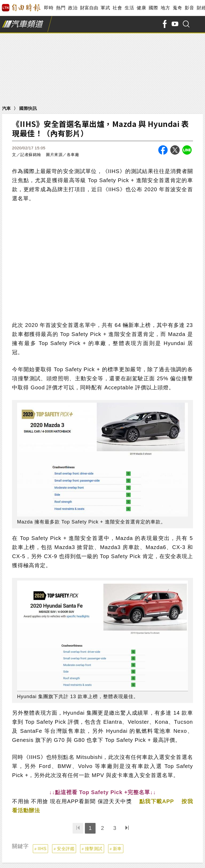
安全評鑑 (66, 849)
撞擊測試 (94, 849)
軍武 (105, 8)
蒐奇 (177, 8)
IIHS (42, 849)
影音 (189, 8)
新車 (117, 849)
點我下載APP (157, 801)
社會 (117, 8)
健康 (141, 8)
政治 (73, 8)
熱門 (61, 8)
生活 (129, 8)
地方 (165, 8)
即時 (49, 8)
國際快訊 (28, 108)
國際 (153, 8)
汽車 (7, 108)
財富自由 (89, 8)
